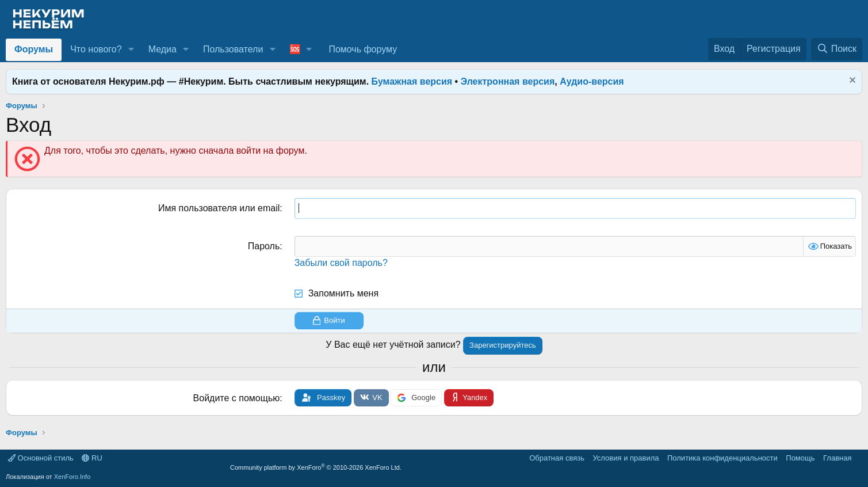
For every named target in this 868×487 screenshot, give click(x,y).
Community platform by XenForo (316, 467)
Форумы (34, 49)
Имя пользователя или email (219, 208)
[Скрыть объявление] (851, 81)
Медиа (162, 49)
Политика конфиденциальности (722, 458)
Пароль (264, 246)
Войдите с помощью (237, 398)
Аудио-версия (592, 81)
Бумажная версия (412, 81)
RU (92, 458)
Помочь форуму (363, 49)
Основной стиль (41, 458)
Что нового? (96, 49)
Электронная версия (508, 81)
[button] (131, 50)
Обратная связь (557, 458)
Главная (837, 458)
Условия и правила (626, 458)
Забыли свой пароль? (341, 263)
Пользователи (233, 49)
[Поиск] (837, 49)
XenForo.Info (72, 477)
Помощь (800, 458)
